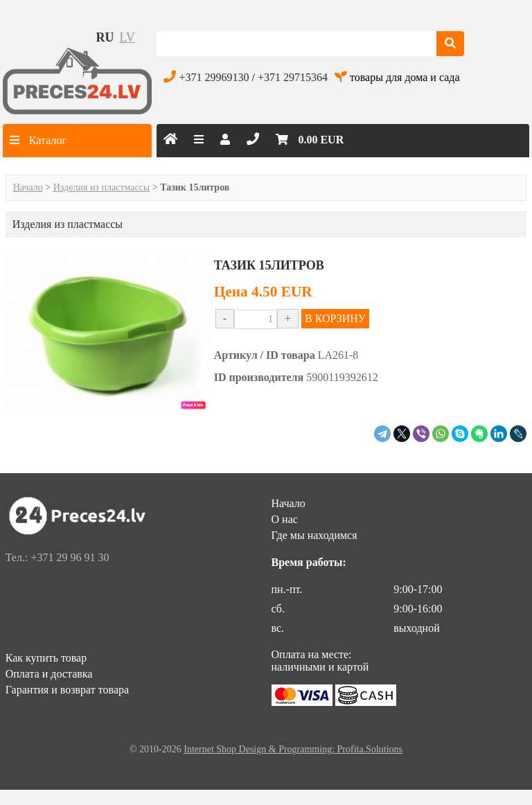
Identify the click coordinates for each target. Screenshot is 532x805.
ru (105, 37)
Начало (28, 187)
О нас (285, 519)
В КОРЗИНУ (335, 318)
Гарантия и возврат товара (67, 690)
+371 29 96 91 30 (70, 557)
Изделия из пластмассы (102, 187)
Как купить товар (46, 658)
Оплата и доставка (49, 674)
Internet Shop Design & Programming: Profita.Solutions (293, 749)
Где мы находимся (314, 535)
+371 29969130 (214, 77)
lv (127, 37)
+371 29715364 (293, 77)
